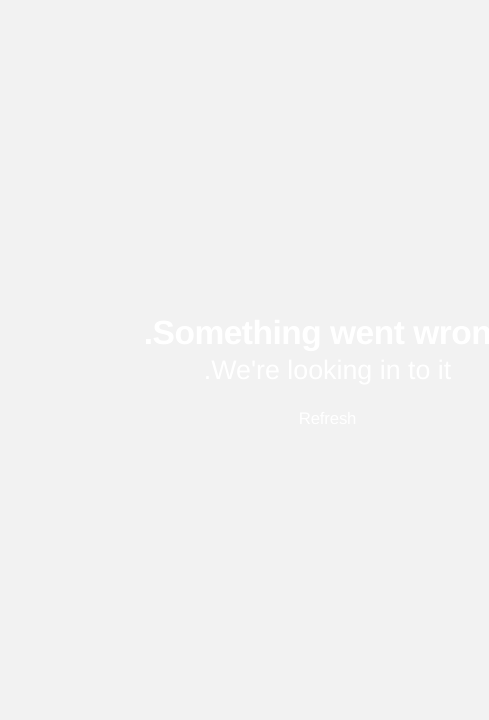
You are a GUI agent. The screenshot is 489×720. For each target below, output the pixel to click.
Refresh (245, 418)
